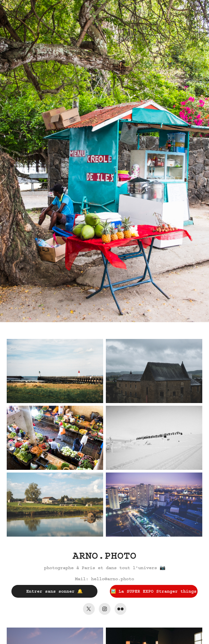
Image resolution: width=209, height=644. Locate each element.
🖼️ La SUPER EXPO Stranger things (154, 591)
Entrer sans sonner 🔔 (54, 591)
